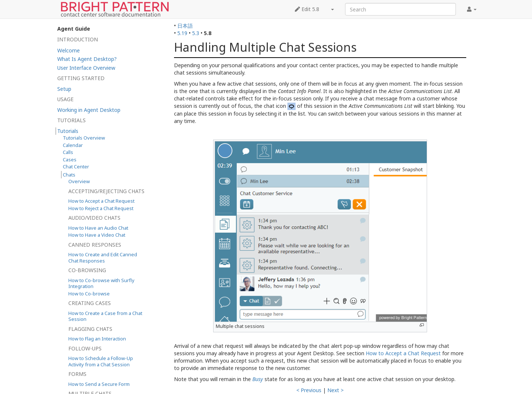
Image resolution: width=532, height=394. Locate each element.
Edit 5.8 (307, 9)
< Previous (309, 390)
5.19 (182, 33)
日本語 (185, 26)
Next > (335, 390)
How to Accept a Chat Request (403, 353)
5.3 (196, 33)
